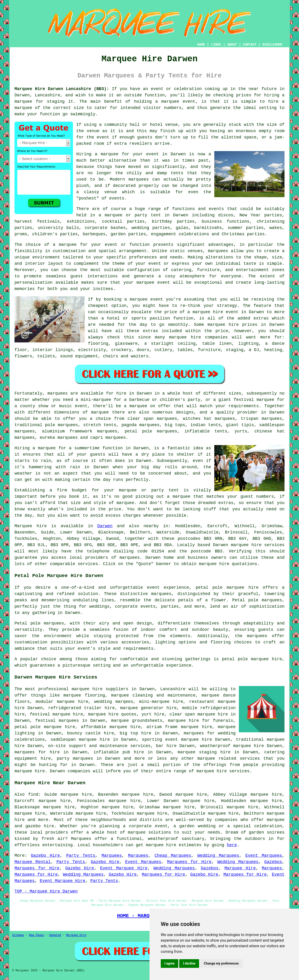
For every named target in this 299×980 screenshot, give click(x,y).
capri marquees (108, 438)
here (232, 845)
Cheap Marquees (173, 856)
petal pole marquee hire (227, 588)
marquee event (178, 102)
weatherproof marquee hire (232, 746)
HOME (201, 45)
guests (98, 454)
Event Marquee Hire (124, 868)
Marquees (112, 856)
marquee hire (246, 545)
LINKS (216, 45)
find (33, 795)
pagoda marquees (140, 425)
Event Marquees (264, 856)
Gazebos (273, 862)
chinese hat (270, 431)
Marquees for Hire (189, 862)
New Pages (37, 935)
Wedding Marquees (218, 856)
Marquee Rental (33, 862)
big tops (175, 425)
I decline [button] (189, 963)
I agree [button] (170, 963)
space (250, 137)
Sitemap (18, 935)
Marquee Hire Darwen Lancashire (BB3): (62, 89)
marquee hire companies (198, 337)
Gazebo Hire (45, 856)
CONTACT (250, 45)
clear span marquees (152, 419)
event (103, 137)
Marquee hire (31, 526)
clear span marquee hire (199, 714)
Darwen (105, 526)
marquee (276, 820)
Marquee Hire (240, 868)
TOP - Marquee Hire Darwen (46, 891)
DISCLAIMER (272, 45)
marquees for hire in (42, 752)
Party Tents (81, 856)
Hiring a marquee (35, 448)
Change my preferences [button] (221, 963)
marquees (130, 558)
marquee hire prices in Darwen (246, 325)
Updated (55, 935)
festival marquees (57, 721)
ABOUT (232, 45)
